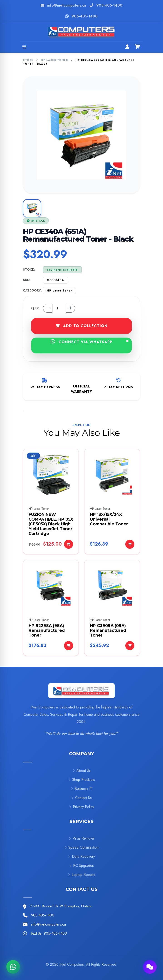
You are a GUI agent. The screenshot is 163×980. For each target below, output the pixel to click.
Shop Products (82, 780)
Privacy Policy (81, 807)
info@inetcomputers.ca (67, 5)
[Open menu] (24, 47)
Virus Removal (82, 838)
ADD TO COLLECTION (82, 326)
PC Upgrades (81, 866)
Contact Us (81, 798)
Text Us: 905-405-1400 (49, 933)
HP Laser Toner (54, 60)
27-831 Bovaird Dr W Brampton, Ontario (61, 906)
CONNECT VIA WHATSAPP (90, 342)
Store (28, 60)
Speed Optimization (81, 847)
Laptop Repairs (81, 875)
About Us (82, 771)
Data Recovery (81, 856)
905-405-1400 (109, 5)
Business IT (81, 789)
